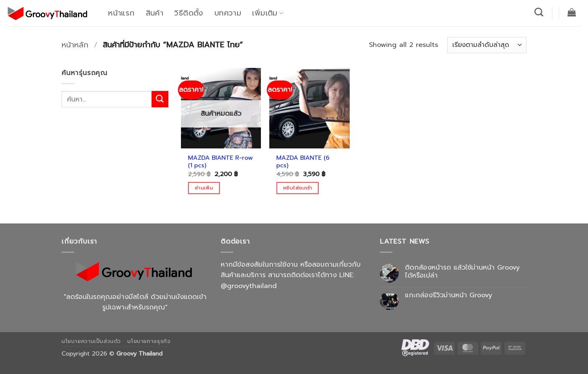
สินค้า (155, 13)
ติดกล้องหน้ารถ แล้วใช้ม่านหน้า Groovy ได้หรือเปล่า (462, 272)
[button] (572, 12)
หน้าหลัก (75, 45)
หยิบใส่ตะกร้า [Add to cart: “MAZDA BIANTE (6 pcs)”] (298, 188)
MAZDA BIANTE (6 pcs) (303, 162)
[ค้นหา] (539, 12)
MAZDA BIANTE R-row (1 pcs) (220, 162)
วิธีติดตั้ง (189, 13)
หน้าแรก (121, 13)
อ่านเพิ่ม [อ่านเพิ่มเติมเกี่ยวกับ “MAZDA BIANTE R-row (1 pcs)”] (204, 188)
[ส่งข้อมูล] (160, 99)
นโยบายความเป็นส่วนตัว (91, 341)
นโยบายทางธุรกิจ (149, 341)
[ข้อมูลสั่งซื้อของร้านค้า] (487, 45)
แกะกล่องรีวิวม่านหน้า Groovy (449, 295)
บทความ (228, 13)
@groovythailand (249, 286)
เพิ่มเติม (268, 13)
